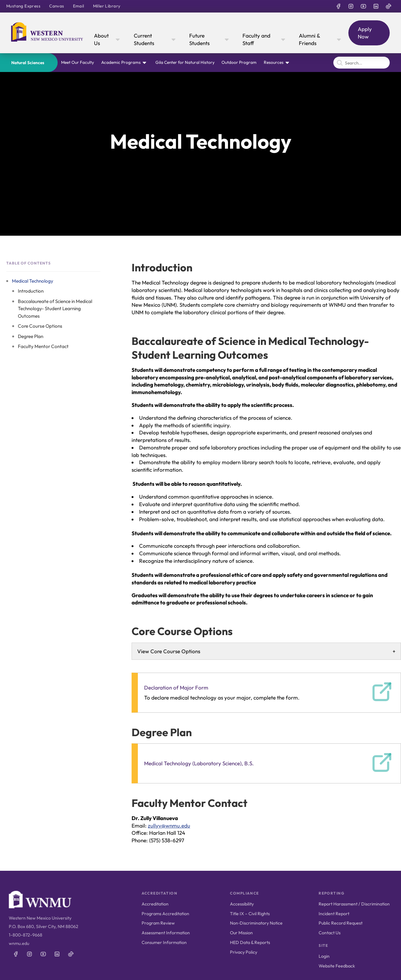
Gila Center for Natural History (185, 62)
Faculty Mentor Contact (43, 346)
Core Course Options (40, 326)
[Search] (362, 63)
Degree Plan (31, 336)
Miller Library (107, 6)
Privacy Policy (244, 952)
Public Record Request (341, 923)
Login (324, 956)
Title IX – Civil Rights (250, 914)
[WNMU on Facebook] (338, 6)
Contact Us (330, 933)
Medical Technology (33, 281)
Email (79, 6)
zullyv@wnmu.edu (169, 826)
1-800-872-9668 (26, 935)
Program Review (158, 923)
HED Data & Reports (250, 942)
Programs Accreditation (165, 914)
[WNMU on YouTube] (363, 6)
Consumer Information (164, 942)
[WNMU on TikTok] (388, 6)
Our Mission (241, 933)
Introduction (31, 291)
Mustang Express (23, 6)
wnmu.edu (19, 943)
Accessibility (242, 904)
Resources (274, 62)
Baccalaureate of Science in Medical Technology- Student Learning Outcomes (55, 309)
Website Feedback (337, 966)
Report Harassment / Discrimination (354, 904)
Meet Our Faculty (78, 62)
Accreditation (155, 904)
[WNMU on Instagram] (351, 6)
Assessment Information (166, 933)
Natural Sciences (28, 63)
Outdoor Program (239, 62)
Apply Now (365, 33)
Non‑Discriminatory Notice (256, 923)
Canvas (57, 6)
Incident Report (334, 914)
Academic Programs (121, 62)
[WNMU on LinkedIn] (376, 6)
